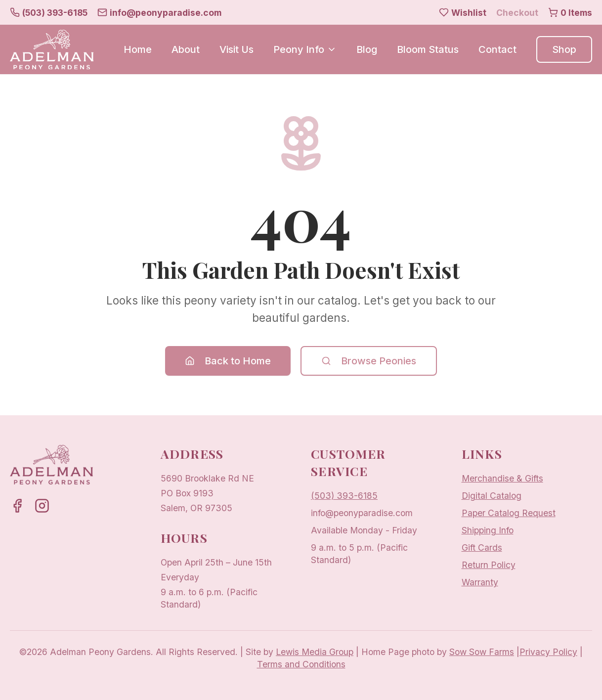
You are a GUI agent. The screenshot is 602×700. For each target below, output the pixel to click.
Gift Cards (482, 547)
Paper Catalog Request (509, 513)
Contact (497, 49)
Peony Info (305, 49)
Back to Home (228, 361)
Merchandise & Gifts (502, 478)
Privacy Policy (548, 652)
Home (138, 49)
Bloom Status (428, 49)
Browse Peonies (369, 361)
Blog (367, 49)
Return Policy (489, 565)
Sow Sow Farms (482, 652)
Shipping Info (488, 530)
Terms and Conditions (301, 664)
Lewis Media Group (315, 652)
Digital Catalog (492, 496)
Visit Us (236, 49)
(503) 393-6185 (344, 496)
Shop (564, 49)
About (186, 49)
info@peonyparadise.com (362, 513)
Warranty (480, 582)
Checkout (517, 13)
